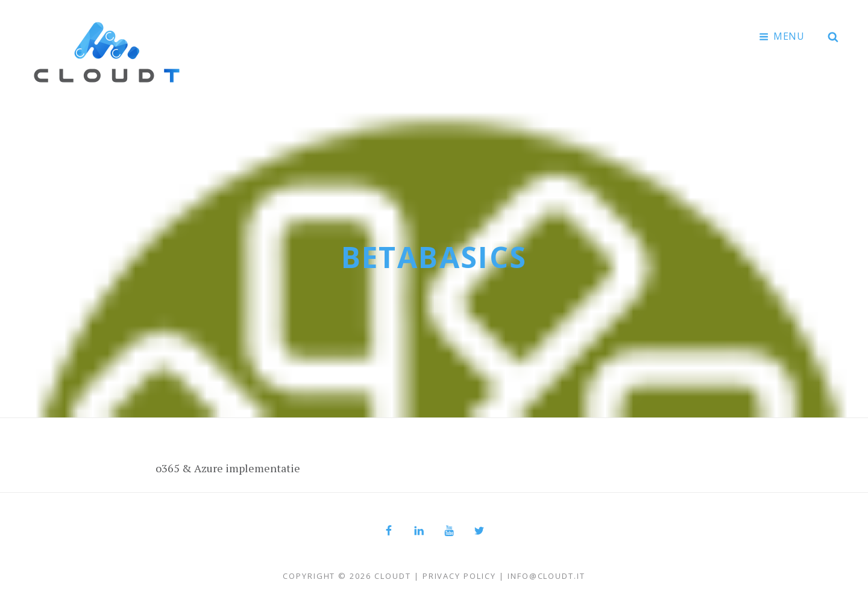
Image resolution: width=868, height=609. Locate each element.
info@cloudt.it (546, 576)
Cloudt (393, 576)
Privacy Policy (459, 576)
